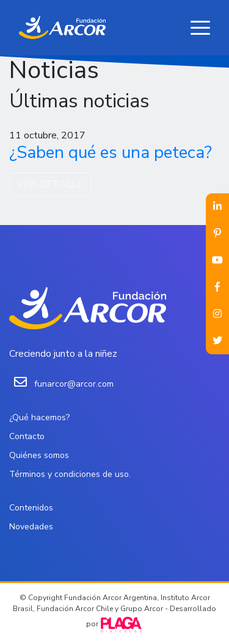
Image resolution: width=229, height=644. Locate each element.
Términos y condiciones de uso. (70, 474)
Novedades (31, 527)
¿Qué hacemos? (39, 417)
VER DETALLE (50, 184)
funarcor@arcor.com (74, 384)
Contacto (27, 436)
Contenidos (31, 508)
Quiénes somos (39, 455)
